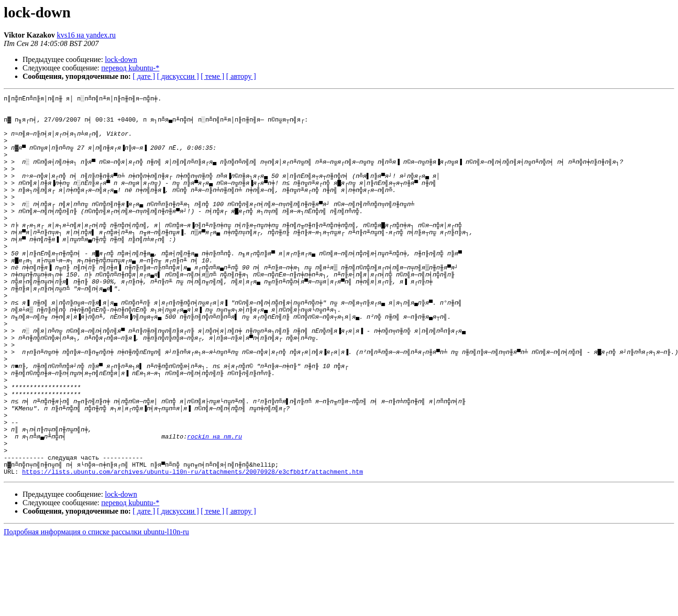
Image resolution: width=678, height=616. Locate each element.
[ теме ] (212, 76)
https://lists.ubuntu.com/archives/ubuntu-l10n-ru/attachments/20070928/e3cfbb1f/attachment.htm (192, 547)
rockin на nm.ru (214, 505)
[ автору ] (241, 76)
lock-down (121, 59)
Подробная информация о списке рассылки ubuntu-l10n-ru (96, 608)
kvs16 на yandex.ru (86, 35)
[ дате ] (144, 76)
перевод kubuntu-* (131, 68)
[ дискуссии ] (178, 76)
